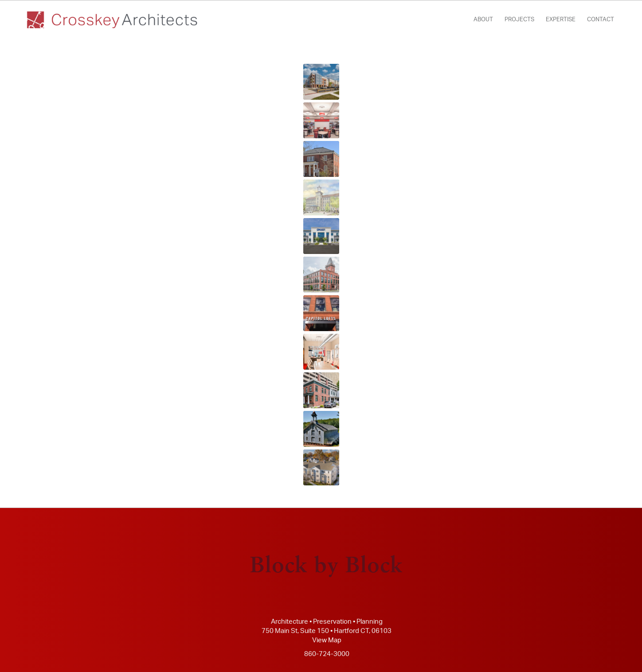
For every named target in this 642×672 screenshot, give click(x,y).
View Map (327, 640)
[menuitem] (483, 20)
